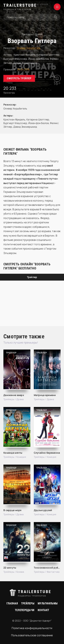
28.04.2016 (23, 69)
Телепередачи (25, 610)
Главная (12, 603)
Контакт (43, 610)
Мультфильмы (48, 603)
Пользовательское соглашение (32, 635)
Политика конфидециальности (32, 628)
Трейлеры (28, 603)
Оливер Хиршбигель (29, 48)
